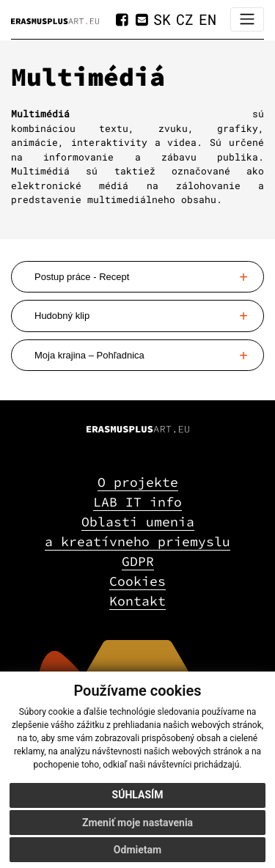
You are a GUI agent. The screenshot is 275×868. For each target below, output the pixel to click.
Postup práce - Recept (82, 277)
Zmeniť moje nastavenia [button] (137, 823)
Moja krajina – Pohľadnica (89, 355)
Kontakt (137, 601)
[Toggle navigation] (247, 19)
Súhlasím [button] (138, 795)
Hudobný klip (62, 316)
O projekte (138, 482)
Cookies (137, 581)
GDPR (138, 561)
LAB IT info (137, 502)
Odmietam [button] (137, 850)
